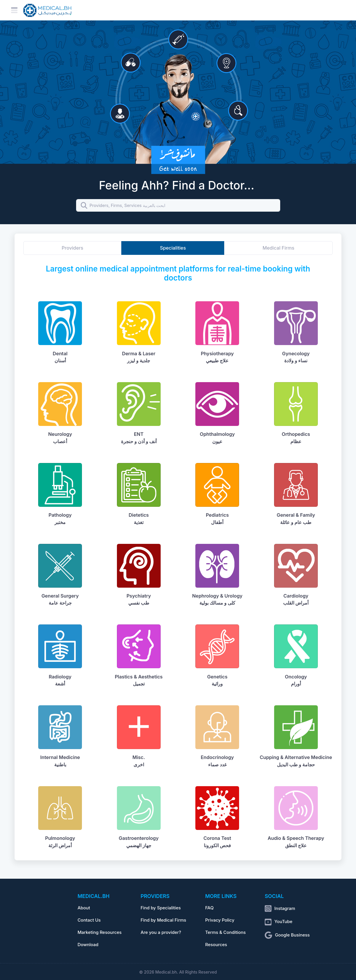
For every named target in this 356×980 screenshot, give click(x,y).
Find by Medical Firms (163, 920)
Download (88, 945)
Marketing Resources (100, 932)
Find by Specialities (161, 908)
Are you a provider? (161, 932)
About (84, 908)
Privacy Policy (220, 920)
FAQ (209, 908)
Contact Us (89, 920)
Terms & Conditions (226, 932)
